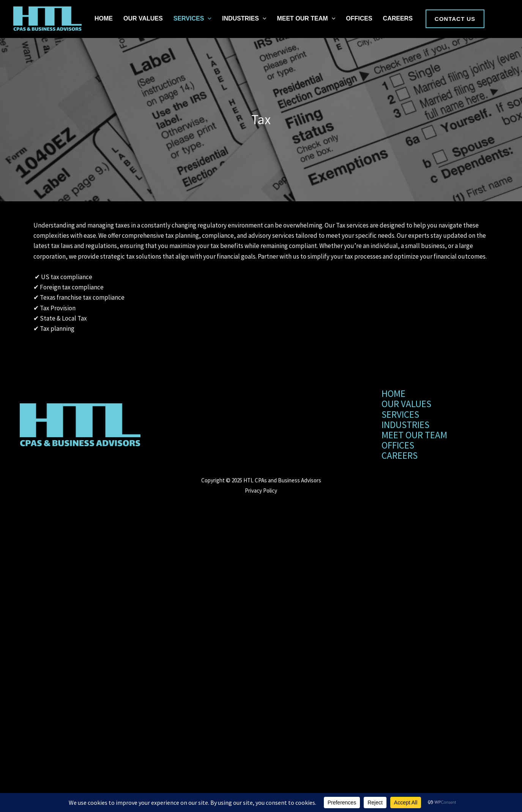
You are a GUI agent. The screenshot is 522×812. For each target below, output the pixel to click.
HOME (104, 18)
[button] (455, 19)
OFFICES (359, 18)
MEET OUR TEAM (306, 19)
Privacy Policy (261, 491)
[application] (208, 19)
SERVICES (192, 19)
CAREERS (398, 18)
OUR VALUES (143, 18)
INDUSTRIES (244, 19)
